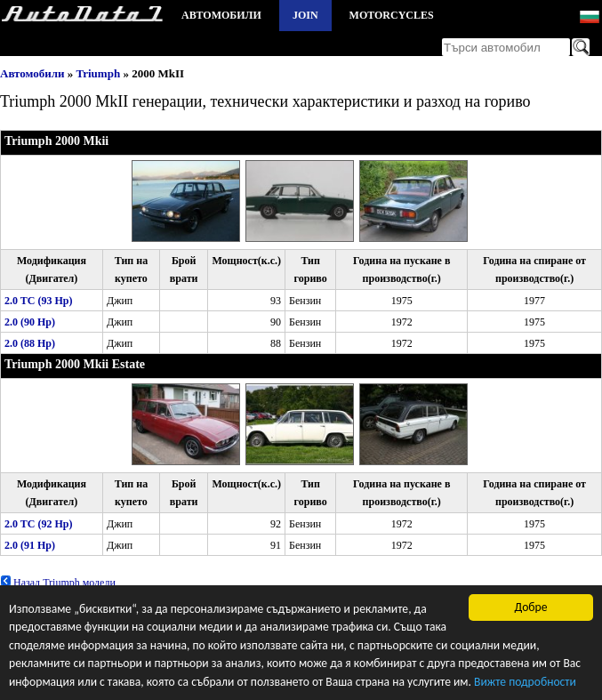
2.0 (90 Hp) (30, 322)
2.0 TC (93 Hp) (38, 301)
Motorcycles (392, 15)
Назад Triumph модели (58, 583)
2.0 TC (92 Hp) (38, 524)
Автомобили (221, 15)
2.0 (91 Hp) (30, 545)
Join (305, 15)
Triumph (99, 73)
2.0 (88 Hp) (30, 343)
